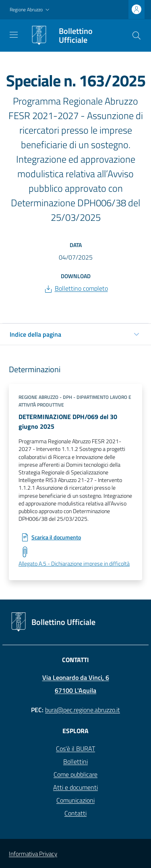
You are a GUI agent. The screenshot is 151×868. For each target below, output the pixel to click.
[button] (30, 10)
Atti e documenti (75, 787)
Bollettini (75, 761)
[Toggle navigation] (14, 35)
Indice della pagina (35, 334)
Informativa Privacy (33, 854)
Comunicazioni (75, 800)
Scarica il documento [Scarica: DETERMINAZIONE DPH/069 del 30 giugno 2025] (56, 538)
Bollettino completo (81, 288)
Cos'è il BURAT (75, 748)
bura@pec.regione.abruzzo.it (83, 710)
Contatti (75, 813)
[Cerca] (137, 36)
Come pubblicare (75, 774)
